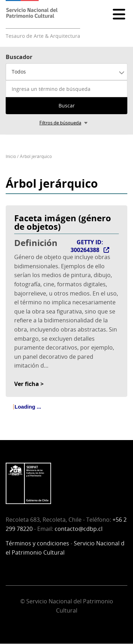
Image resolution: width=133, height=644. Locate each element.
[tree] (66, 413)
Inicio (11, 156)
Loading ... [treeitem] (28, 407)
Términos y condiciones (37, 543)
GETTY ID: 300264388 (87, 246)
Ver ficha (27, 384)
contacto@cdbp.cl (79, 529)
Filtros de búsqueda (60, 123)
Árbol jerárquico (36, 156)
